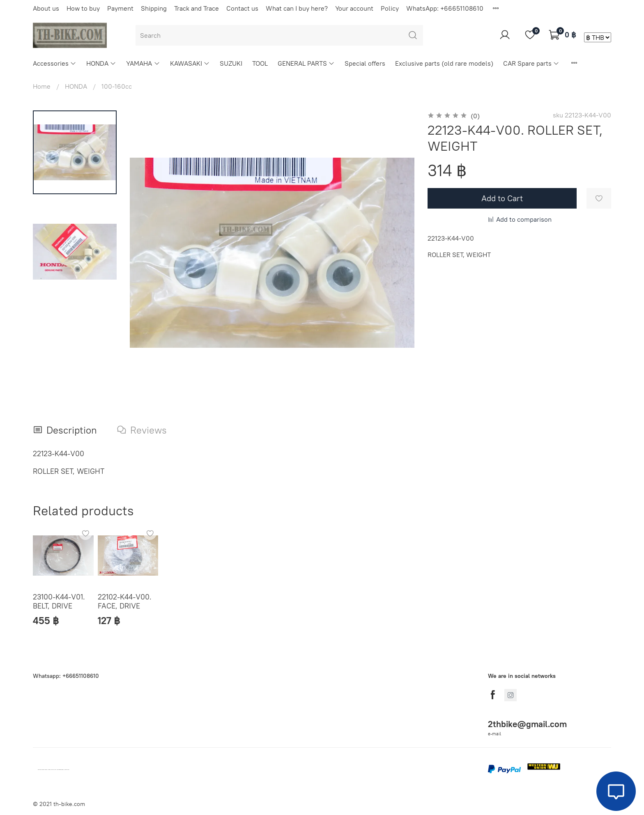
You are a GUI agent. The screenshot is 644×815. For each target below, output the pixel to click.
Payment (120, 8)
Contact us (242, 8)
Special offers (365, 63)
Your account (354, 8)
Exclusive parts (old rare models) (444, 63)
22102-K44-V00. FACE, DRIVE (125, 601)
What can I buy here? (297, 8)
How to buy (83, 8)
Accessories (55, 63)
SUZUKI (231, 63)
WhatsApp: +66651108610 (445, 8)
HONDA (101, 63)
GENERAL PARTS (306, 63)
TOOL (260, 63)
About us (46, 8)
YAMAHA (143, 63)
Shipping (154, 8)
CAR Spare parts (531, 63)
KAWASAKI (190, 63)
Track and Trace (197, 8)
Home (42, 86)
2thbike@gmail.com (527, 724)
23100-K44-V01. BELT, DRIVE (59, 601)
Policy (390, 8)
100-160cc (117, 86)
